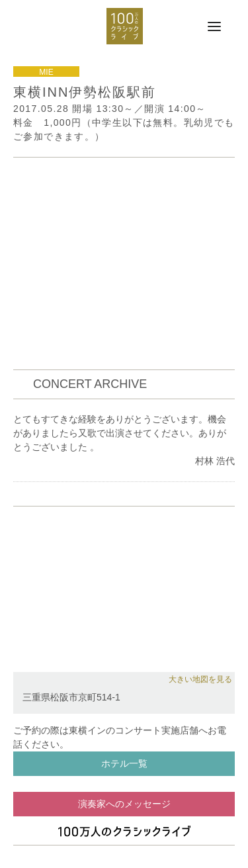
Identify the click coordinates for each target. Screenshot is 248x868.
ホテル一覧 (124, 763)
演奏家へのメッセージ (124, 804)
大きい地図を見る (200, 679)
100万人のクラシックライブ (125, 26)
